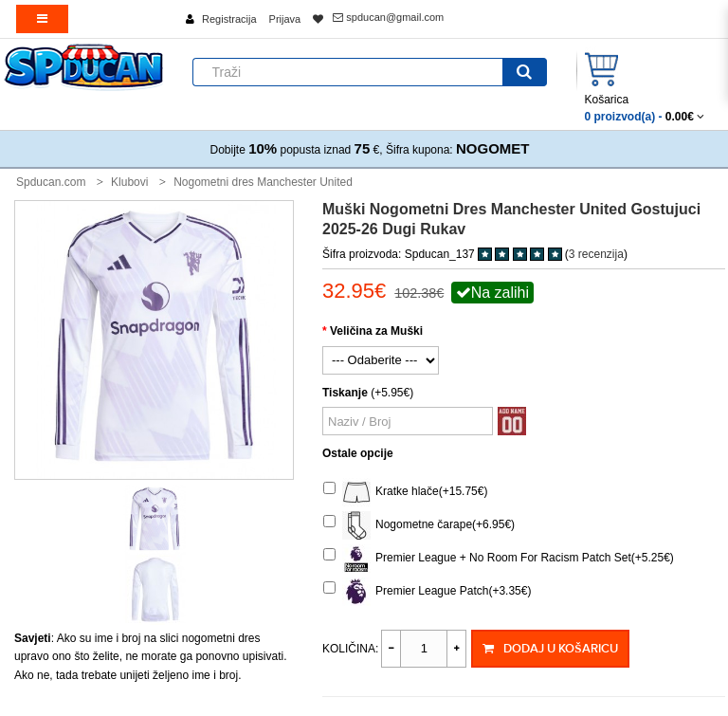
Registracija (229, 19)
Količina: (350, 649)
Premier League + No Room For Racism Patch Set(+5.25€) (499, 559)
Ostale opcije (358, 453)
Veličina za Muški (376, 331)
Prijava (285, 19)
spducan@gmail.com (388, 17)
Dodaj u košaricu (550, 649)
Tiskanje (345, 393)
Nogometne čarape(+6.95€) (419, 525)
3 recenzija (596, 254)
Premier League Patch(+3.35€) (427, 592)
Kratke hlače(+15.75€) (405, 492)
